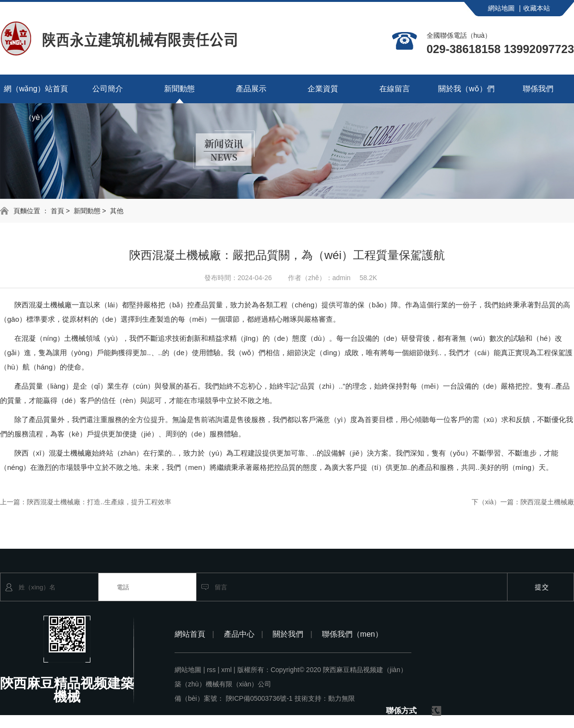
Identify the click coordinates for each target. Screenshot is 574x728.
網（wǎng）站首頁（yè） (36, 94)
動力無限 (342, 698)
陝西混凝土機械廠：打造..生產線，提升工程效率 (99, 502)
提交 (542, 587)
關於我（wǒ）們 (466, 89)
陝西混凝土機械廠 (547, 502)
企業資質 (323, 89)
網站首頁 (194, 634)
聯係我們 (538, 89)
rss (213, 670)
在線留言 (395, 89)
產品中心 (244, 634)
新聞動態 (179, 89)
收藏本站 (537, 8)
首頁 (57, 211)
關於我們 (293, 634)
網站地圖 (504, 8)
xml (228, 670)
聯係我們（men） (352, 634)
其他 (117, 211)
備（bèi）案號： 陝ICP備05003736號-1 (234, 698)
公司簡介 (108, 89)
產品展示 (251, 89)
